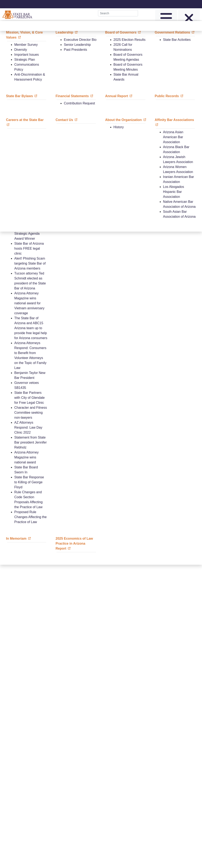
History (119, 127)
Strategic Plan (25, 60)
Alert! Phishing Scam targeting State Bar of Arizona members (30, 263)
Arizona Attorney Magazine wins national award (26, 457)
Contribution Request (79, 103)
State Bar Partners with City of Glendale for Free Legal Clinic (30, 398)
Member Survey (26, 45)
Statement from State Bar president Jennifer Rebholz (31, 442)
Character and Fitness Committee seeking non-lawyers (31, 413)
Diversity (21, 50)
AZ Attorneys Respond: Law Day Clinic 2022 (28, 427)
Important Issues (27, 55)
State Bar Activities (177, 40)
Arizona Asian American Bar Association (173, 137)
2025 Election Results (130, 40)
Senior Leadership (77, 45)
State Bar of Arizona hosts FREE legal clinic (29, 248)
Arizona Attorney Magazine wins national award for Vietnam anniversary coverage (29, 303)
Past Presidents (75, 50)
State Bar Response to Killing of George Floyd (29, 482)
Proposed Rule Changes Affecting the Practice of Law (30, 517)
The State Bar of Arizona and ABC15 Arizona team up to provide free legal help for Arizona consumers (31, 328)
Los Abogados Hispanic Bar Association (174, 192)
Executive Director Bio (80, 40)
